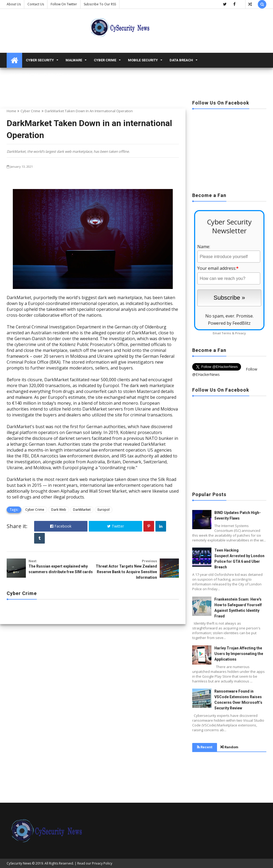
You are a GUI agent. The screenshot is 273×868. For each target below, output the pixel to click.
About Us (14, 4)
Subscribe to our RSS (100, 4)
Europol (104, 510)
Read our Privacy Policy (95, 863)
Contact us (36, 4)
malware (74, 60)
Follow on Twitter (64, 4)
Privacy (240, 333)
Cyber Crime (105, 60)
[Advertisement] (229, 149)
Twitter (116, 526)
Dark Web (59, 510)
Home (11, 111)
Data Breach (181, 60)
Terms (226, 333)
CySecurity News (19, 863)
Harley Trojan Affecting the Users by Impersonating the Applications (239, 654)
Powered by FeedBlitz (229, 323)
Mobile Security (143, 60)
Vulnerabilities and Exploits (37, 75)
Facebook (61, 526)
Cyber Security (40, 60)
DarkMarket (82, 510)
